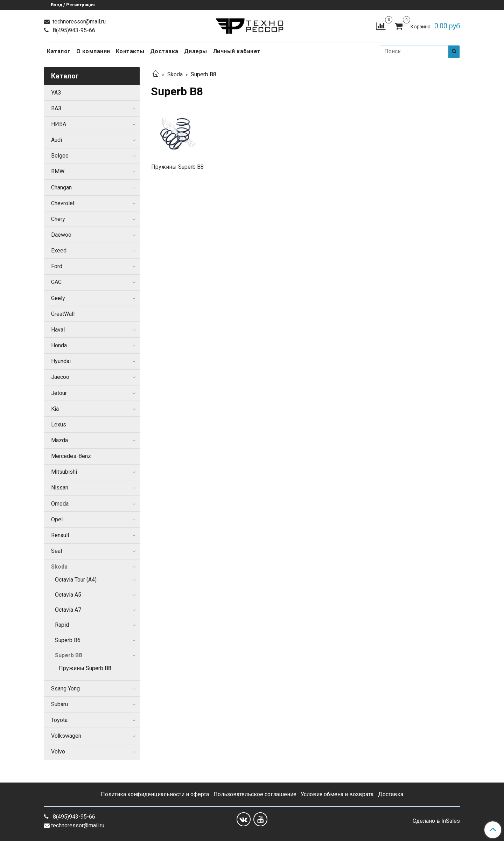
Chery (58, 219)
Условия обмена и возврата (337, 794)
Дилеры (196, 51)
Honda (59, 345)
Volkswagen (66, 736)
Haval (58, 330)
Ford (57, 266)
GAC (56, 282)
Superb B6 (68, 640)
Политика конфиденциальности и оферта (155, 794)
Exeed (59, 251)
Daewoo (61, 235)
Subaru (59, 704)
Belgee (60, 156)
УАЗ (56, 93)
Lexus (59, 425)
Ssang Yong (65, 689)
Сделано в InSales (436, 821)
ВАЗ (56, 108)
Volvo (58, 752)
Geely (58, 298)
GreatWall (63, 314)
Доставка (164, 51)
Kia (55, 409)
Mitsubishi (64, 472)
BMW (58, 171)
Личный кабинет (237, 51)
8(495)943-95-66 (73, 30)
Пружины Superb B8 (85, 668)
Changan (61, 187)
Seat (57, 551)
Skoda (175, 74)
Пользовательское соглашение (255, 794)
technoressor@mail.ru (78, 22)
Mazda (59, 440)
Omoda (60, 504)
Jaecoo (60, 377)
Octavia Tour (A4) (76, 580)
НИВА (59, 124)
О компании (93, 51)
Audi (57, 140)
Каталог (59, 51)
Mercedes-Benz (71, 456)
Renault (60, 535)
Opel (57, 519)
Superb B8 (68, 655)
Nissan (60, 488)
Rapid (62, 625)
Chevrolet (63, 203)
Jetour (59, 393)
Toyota (59, 720)
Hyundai (61, 361)
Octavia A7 (68, 610)
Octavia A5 (68, 595)
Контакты (130, 51)
